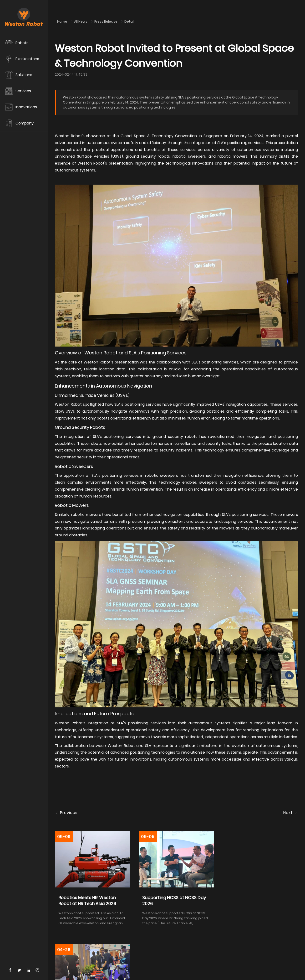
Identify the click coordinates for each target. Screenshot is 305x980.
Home (63, 21)
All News (81, 21)
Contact (76, 969)
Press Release (106, 21)
